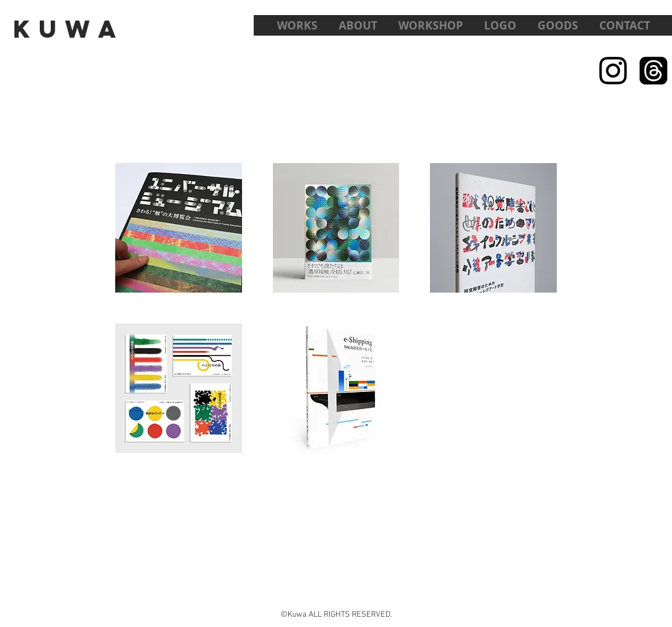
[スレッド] (653, 71)
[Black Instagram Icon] (613, 71)
